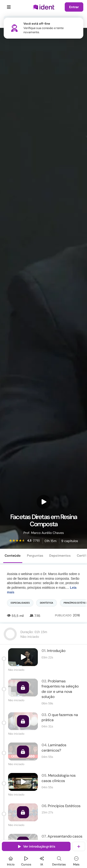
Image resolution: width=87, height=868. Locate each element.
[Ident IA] (42, 860)
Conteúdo (13, 556)
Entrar (74, 7)
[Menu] (9, 7)
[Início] (11, 860)
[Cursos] (26, 860)
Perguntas (35, 556)
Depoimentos (60, 556)
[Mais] (76, 860)
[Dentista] (59, 860)
